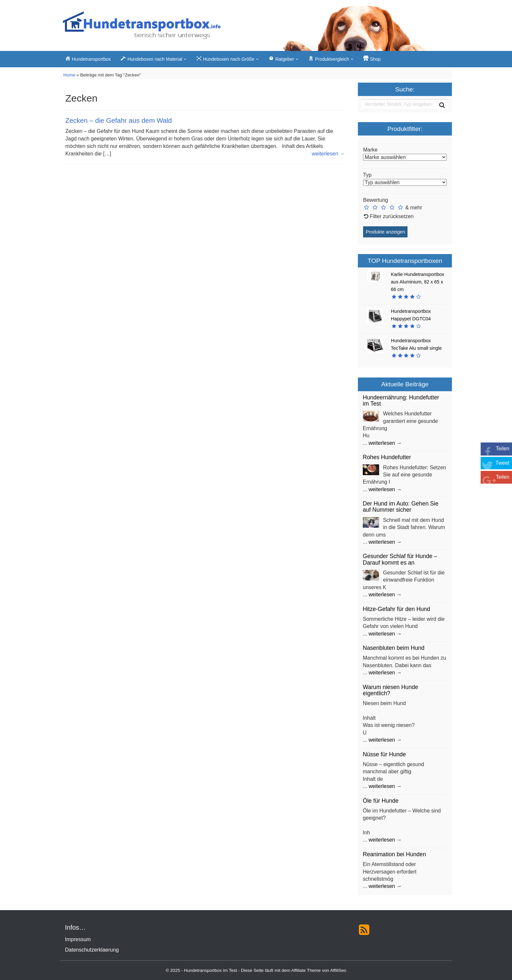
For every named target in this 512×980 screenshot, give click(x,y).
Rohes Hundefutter (387, 457)
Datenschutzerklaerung (92, 950)
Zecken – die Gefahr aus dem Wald (119, 120)
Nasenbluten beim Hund (394, 648)
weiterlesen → (328, 154)
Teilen (503, 449)
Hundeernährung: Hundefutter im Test (401, 401)
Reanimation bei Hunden (394, 854)
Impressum (78, 939)
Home (69, 75)
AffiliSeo (338, 970)
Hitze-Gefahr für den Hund (396, 609)
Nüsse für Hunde (384, 754)
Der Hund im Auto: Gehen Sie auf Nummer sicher (401, 507)
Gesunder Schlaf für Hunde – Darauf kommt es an (400, 559)
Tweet (502, 463)
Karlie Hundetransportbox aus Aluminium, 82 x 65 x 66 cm (417, 282)
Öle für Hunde (381, 801)
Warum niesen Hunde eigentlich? (391, 690)
